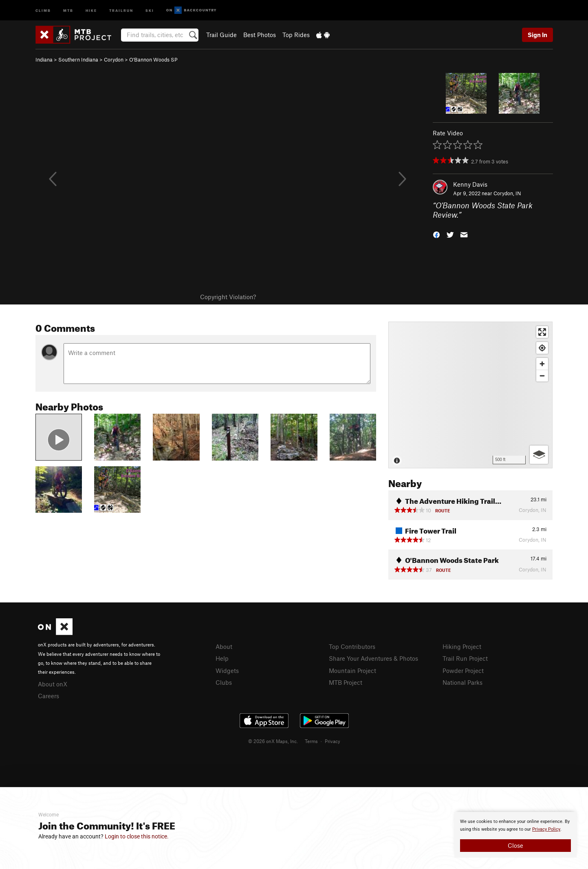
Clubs (224, 682)
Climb (43, 10)
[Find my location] (542, 348)
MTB (68, 10)
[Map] (470, 395)
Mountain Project (352, 670)
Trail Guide (221, 35)
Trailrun (121, 10)
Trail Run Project (465, 658)
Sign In (537, 35)
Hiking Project (462, 646)
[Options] (539, 455)
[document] (515, 835)
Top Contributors (352, 646)
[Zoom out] (542, 376)
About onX (53, 684)
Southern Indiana (78, 60)
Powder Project (463, 670)
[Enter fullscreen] (542, 332)
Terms (311, 741)
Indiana (44, 60)
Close (515, 845)
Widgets (227, 670)
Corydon (114, 60)
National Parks (462, 682)
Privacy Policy (546, 829)
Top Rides (296, 35)
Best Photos (260, 35)
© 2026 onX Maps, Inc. (273, 741)
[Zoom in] (542, 364)
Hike (91, 10)
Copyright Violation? (228, 297)
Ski (150, 10)
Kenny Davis (470, 184)
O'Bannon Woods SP (153, 60)
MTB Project (346, 682)
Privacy (333, 741)
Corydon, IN (507, 193)
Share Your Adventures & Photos (373, 658)
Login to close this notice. (137, 836)
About (224, 646)
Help (222, 658)
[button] (436, 234)
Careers (48, 696)
